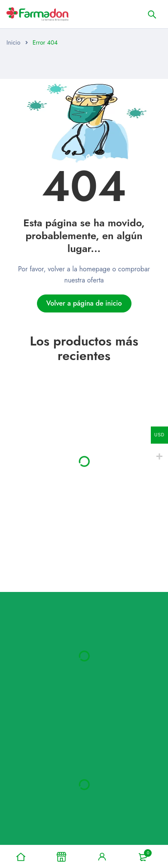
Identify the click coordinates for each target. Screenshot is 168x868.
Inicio (13, 42)
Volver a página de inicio (84, 303)
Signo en (102, 857)
